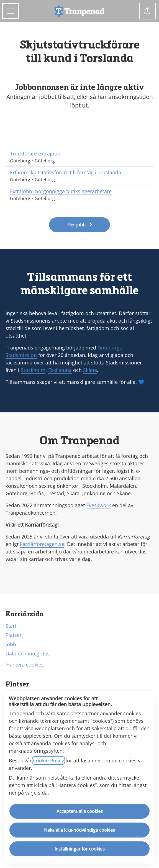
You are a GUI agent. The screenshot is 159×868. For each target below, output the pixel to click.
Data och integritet (27, 653)
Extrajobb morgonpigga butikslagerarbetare (79, 191)
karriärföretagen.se (42, 544)
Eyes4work (98, 505)
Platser (14, 635)
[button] (147, 11)
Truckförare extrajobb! (79, 154)
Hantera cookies (25, 665)
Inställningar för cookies (80, 849)
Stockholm (33, 370)
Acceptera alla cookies (80, 811)
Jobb (11, 644)
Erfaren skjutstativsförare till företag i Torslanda (79, 173)
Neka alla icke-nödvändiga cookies (79, 830)
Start (11, 626)
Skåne (90, 370)
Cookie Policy (48, 760)
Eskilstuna (60, 370)
